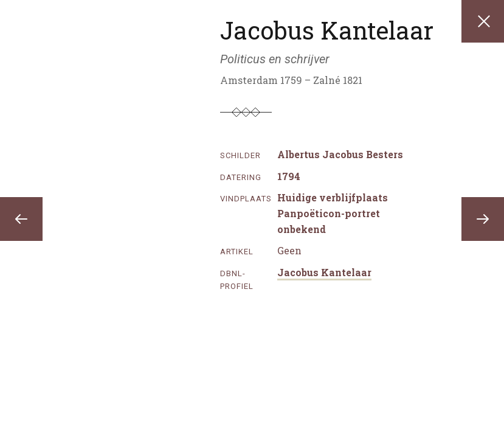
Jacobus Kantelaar (324, 272)
